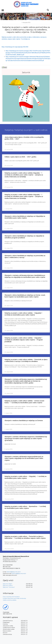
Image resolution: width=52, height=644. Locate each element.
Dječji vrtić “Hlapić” (8, 584)
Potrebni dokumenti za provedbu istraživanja (14, 598)
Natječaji (9, 130)
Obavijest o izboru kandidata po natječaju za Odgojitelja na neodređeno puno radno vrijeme (25, 217)
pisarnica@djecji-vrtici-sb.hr (19, 574)
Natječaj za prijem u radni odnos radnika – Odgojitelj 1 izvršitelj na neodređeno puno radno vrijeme (23, 314)
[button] (3, 10)
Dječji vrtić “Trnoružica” (9, 587)
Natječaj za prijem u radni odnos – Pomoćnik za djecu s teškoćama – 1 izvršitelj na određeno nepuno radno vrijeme (25, 537)
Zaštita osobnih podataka (10, 600)
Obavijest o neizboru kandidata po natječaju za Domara (24, 420)
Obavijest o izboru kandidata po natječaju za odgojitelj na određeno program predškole (24, 237)
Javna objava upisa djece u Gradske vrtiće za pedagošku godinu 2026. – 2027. (24, 138)
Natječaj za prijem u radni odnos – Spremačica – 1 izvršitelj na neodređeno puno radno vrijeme (25, 507)
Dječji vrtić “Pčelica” (8, 586)
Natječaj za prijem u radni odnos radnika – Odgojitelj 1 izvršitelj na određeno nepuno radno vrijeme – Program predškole (24, 340)
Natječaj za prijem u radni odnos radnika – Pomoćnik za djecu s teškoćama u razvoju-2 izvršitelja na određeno (26, 360)
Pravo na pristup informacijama (11, 597)
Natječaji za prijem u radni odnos (31, 130)
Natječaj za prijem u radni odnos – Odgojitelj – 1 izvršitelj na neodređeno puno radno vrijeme (25, 477)
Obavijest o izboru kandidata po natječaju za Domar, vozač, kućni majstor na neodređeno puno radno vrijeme (25, 296)
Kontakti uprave (10, 617)
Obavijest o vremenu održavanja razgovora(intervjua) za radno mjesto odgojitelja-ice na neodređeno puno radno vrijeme (24, 458)
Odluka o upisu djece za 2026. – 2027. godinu (20, 157)
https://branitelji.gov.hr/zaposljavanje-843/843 (15, 47)
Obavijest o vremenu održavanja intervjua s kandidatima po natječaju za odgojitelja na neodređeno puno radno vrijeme (25, 276)
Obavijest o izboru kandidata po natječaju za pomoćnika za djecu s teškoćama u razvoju (25, 257)
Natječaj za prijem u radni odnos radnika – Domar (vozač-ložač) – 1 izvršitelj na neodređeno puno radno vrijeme (25, 402)
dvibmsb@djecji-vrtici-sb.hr (14, 572)
